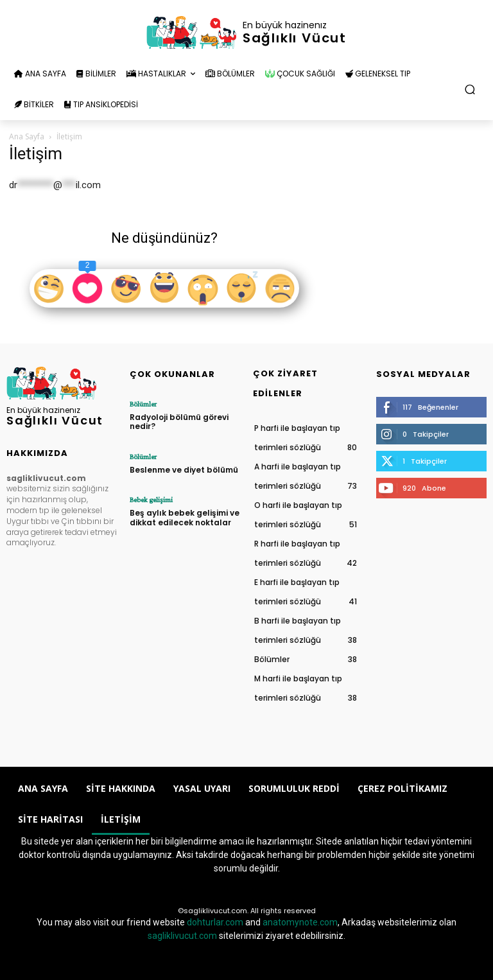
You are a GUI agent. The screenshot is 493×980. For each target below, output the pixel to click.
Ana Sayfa (27, 136)
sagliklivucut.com (182, 936)
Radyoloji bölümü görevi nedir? (179, 422)
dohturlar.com (215, 922)
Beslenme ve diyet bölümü (184, 470)
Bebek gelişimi (151, 500)
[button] (470, 90)
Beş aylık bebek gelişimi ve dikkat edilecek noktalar (185, 517)
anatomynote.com (300, 922)
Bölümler (143, 404)
